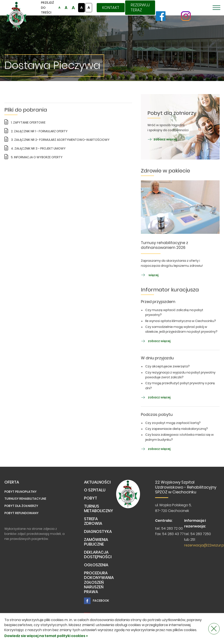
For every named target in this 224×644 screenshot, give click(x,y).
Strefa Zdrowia (93, 521)
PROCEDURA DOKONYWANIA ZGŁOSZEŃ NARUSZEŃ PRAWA (99, 583)
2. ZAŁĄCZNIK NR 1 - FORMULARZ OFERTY (39, 131)
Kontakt (111, 8)
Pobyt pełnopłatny (20, 492)
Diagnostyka (98, 532)
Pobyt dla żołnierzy (21, 506)
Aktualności (97, 482)
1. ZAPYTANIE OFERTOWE (28, 122)
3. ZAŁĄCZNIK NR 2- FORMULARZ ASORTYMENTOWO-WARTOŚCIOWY (60, 140)
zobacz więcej (162, 139)
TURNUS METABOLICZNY (99, 509)
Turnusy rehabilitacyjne (25, 499)
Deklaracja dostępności (98, 555)
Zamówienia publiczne (96, 542)
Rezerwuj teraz (140, 7)
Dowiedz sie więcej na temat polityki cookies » (46, 636)
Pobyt (91, 498)
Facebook (97, 601)
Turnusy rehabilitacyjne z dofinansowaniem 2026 (164, 245)
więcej (150, 275)
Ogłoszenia (96, 565)
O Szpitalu (95, 490)
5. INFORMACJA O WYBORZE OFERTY (37, 157)
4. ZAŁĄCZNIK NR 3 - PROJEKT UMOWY (38, 148)
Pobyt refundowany (21, 513)
